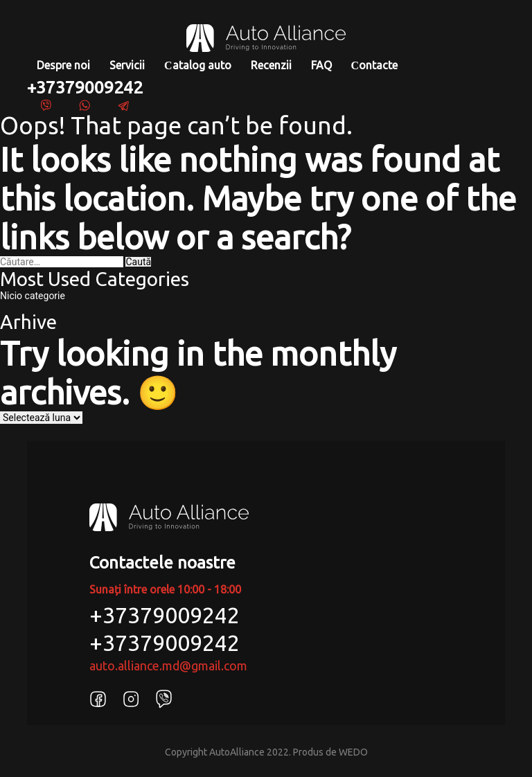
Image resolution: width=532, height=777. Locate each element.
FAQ (321, 65)
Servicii (127, 65)
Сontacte (375, 65)
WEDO (353, 752)
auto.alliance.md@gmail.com (168, 666)
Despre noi (63, 65)
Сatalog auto (198, 65)
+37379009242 (85, 87)
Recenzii (271, 65)
